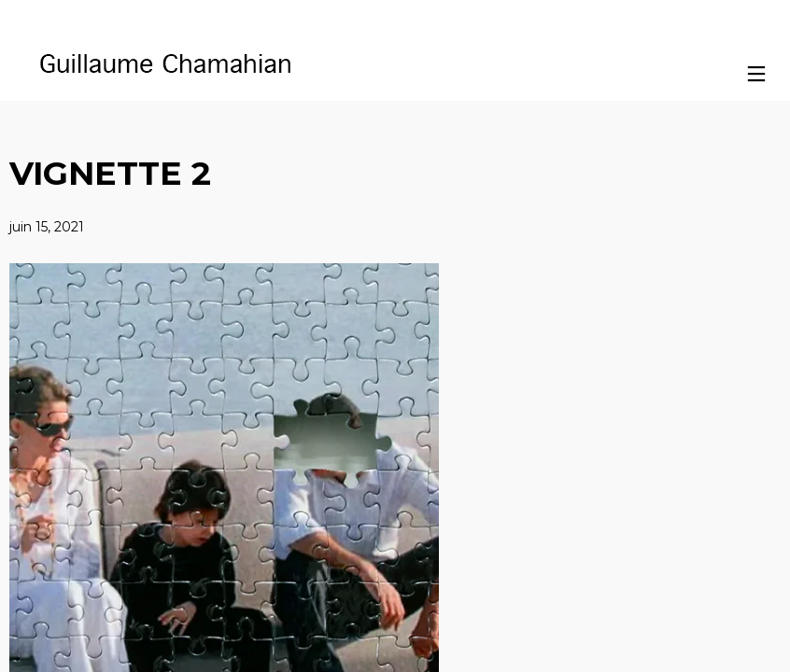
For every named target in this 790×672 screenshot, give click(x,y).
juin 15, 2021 (47, 227)
